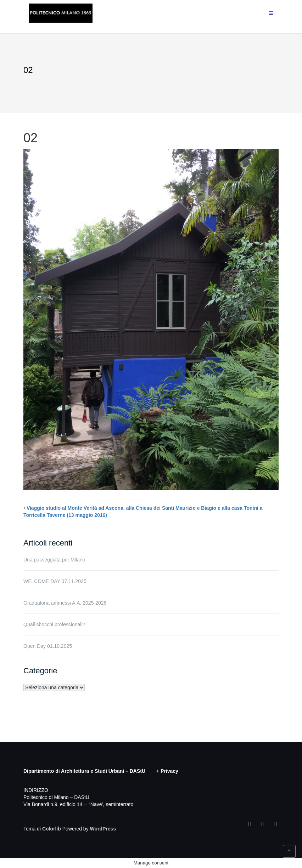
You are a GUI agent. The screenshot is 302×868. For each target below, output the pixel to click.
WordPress (103, 829)
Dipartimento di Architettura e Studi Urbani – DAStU (84, 771)
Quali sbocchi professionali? (54, 624)
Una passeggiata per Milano (54, 560)
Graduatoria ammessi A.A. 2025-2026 (65, 603)
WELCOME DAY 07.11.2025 (55, 581)
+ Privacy (167, 771)
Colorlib (52, 829)
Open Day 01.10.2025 (48, 646)
